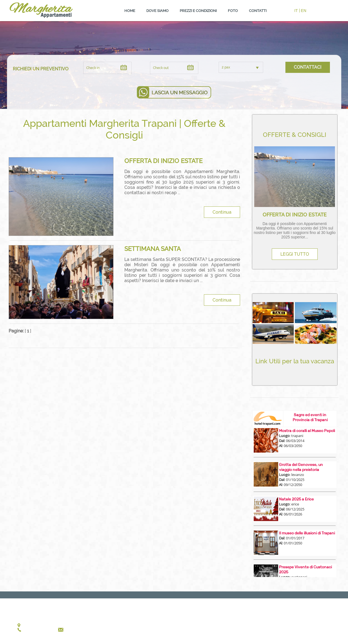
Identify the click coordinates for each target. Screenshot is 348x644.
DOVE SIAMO (157, 11)
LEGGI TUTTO (295, 254)
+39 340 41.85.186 (38, 630)
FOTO (233, 11)
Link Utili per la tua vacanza (295, 361)
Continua (222, 212)
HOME (130, 11)
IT (296, 11)
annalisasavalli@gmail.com (89, 630)
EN (304, 11)
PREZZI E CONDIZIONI (198, 11)
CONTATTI (258, 11)
